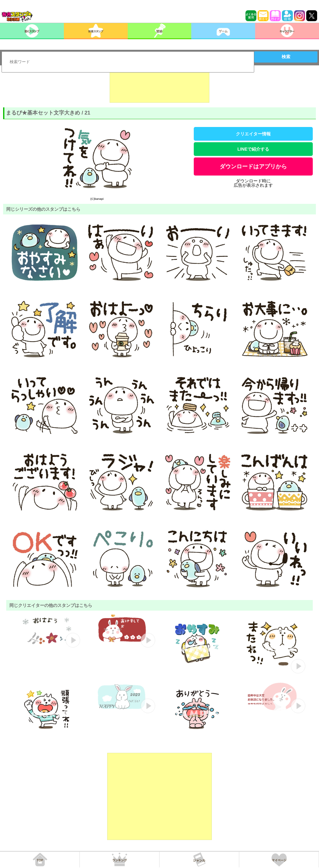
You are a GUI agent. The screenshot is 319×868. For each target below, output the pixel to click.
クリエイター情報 (253, 134)
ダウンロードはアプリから (253, 167)
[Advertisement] (159, 87)
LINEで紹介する (253, 149)
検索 (286, 57)
